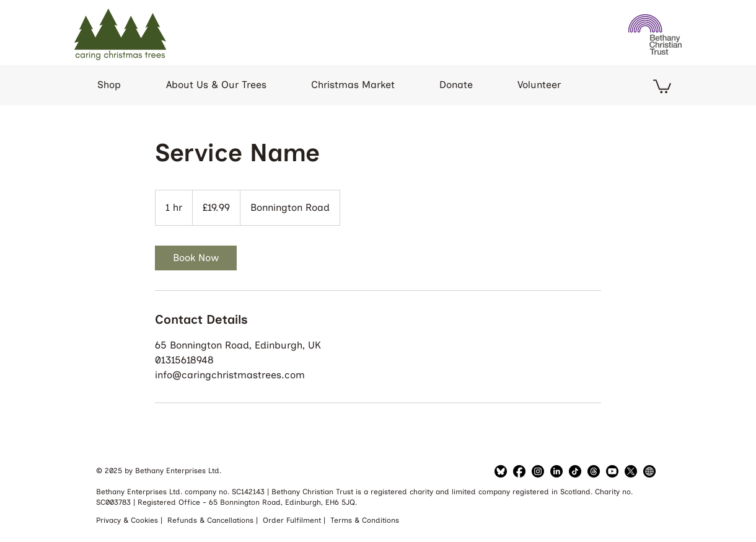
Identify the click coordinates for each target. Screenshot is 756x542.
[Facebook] (519, 471)
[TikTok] (575, 471)
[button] (662, 86)
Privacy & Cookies (128, 520)
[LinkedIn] (538, 471)
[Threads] (594, 471)
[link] (196, 258)
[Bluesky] (501, 471)
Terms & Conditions (365, 520)
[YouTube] (612, 471)
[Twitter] (631, 471)
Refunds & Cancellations (212, 520)
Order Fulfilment (293, 520)
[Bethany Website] (649, 471)
